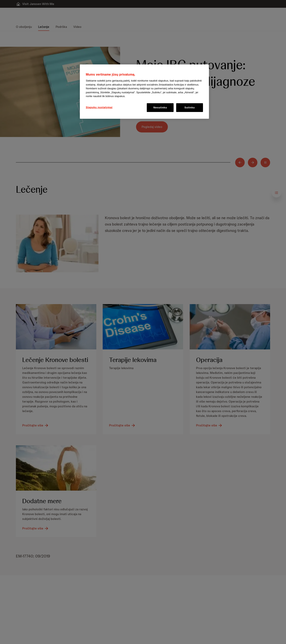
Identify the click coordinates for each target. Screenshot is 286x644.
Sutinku (189, 107)
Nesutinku (160, 107)
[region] (144, 92)
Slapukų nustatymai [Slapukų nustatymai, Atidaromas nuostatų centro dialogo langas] (99, 107)
